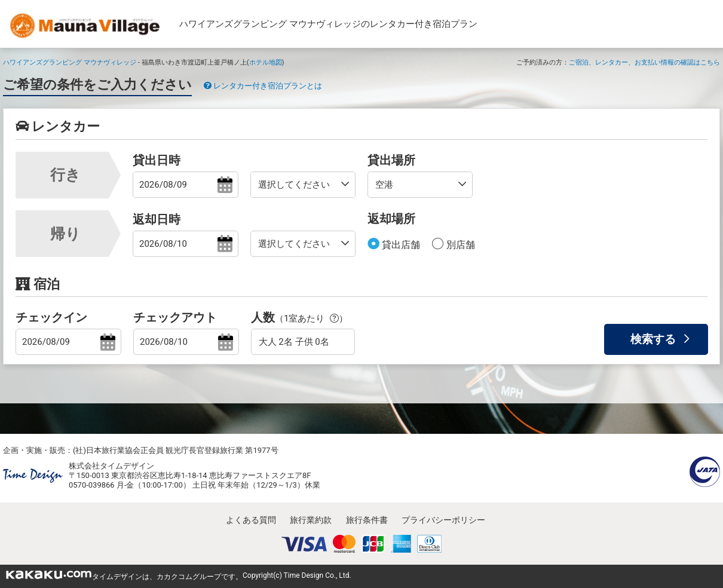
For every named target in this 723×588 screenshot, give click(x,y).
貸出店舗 (400, 245)
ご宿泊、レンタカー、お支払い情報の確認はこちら (644, 62)
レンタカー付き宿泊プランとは (263, 86)
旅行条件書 (367, 520)
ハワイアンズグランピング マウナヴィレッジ (70, 62)
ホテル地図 (266, 62)
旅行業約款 (311, 520)
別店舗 (459, 245)
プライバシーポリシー (443, 520)
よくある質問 (251, 520)
